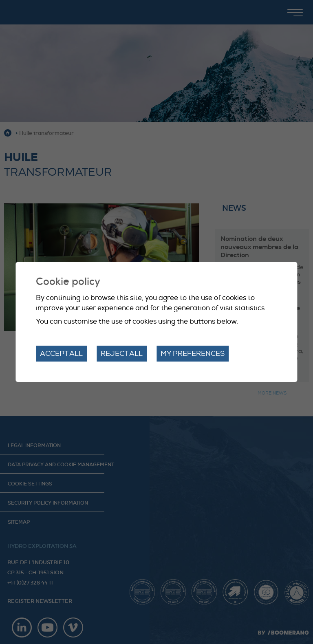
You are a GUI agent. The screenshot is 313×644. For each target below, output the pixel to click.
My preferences (193, 354)
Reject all (122, 354)
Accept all (61, 354)
